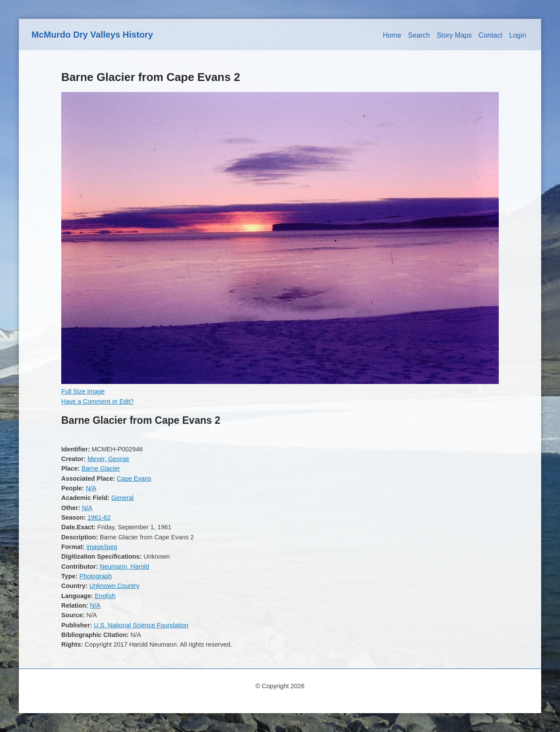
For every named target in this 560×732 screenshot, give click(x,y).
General (122, 498)
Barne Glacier (101, 468)
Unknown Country (114, 586)
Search (419, 35)
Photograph (95, 576)
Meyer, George (108, 459)
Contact (491, 35)
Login (518, 35)
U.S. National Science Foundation (141, 625)
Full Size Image (83, 391)
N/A (91, 488)
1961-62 (99, 517)
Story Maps (454, 35)
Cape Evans (134, 479)
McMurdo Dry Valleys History (92, 35)
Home (392, 35)
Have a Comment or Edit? (98, 401)
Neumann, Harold (124, 567)
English (105, 596)
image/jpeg (102, 547)
